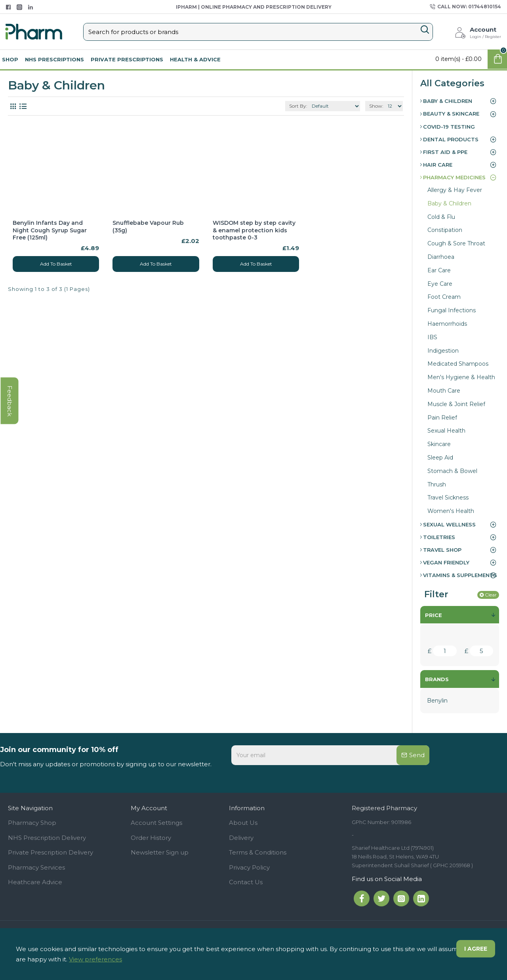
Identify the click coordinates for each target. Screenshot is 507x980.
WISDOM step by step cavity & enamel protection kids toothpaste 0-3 (254, 230)
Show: (376, 106)
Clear (491, 595)
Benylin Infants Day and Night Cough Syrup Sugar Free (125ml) (50, 230)
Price (434, 615)
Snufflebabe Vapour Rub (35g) (148, 226)
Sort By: (298, 106)
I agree (476, 949)
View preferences (95, 959)
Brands (437, 679)
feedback (10, 401)
